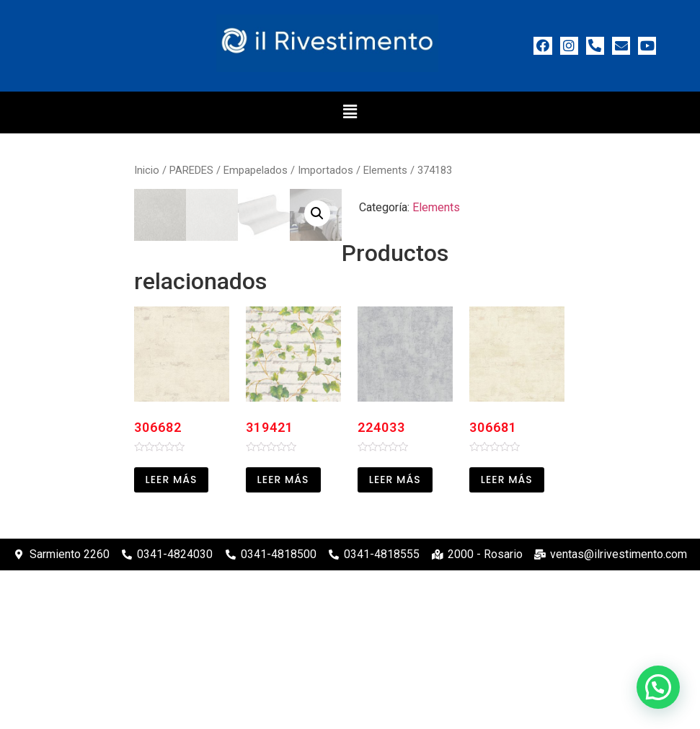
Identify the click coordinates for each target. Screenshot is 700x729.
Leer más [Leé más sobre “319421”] (283, 638)
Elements (385, 170)
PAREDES (191, 170)
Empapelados (256, 170)
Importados (325, 170)
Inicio (147, 170)
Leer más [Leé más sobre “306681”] (507, 638)
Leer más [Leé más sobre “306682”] (172, 638)
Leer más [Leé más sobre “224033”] (395, 638)
